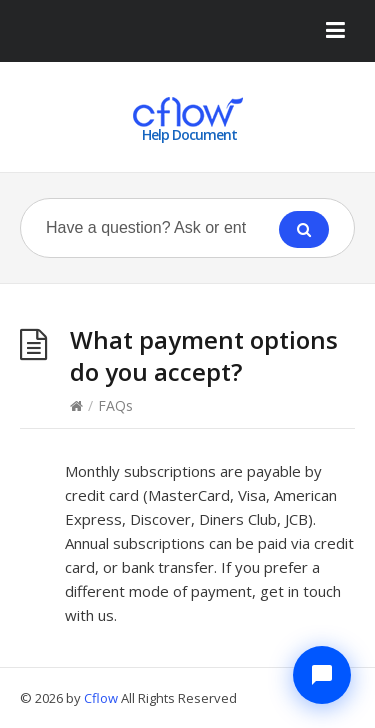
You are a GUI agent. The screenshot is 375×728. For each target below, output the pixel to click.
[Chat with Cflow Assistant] (322, 675)
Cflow (102, 698)
